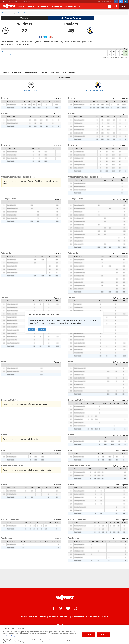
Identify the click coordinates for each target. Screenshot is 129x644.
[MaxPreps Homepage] (65, 598)
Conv (39, 488)
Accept (89, 635)
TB (125, 438)
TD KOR (53, 541)
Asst (40, 301)
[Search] (116, 6)
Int (47, 101)
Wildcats (25, 24)
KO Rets (90, 469)
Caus (114, 403)
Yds (29, 101)
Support (105, 617)
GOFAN (15, 2)
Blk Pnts (119, 403)
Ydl (49, 365)
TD (43, 101)
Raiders (71, 24)
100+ (53, 117)
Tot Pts (57, 488)
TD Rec (30, 541)
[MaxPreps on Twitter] (121, 2)
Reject (103, 635)
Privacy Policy (53, 617)
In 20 (57, 453)
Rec (33, 148)
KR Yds (125, 469)
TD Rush (23, 541)
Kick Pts (48, 488)
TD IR (41, 541)
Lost (113, 180)
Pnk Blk (122, 180)
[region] (64, 634)
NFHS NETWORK (24, 2)
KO (99, 438)
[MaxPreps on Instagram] (126, 2)
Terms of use (65, 617)
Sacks (41, 365)
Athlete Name (11, 101)
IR (52, 202)
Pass (43, 256)
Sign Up (42, 329)
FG (37, 522)
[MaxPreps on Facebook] (116, 2)
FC (121, 469)
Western (25, 18)
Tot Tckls (49, 301)
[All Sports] (80, 6)
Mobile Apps (33, 617)
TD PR (46, 541)
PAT (26, 522)
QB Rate (57, 101)
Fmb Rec (104, 403)
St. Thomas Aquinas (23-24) (98, 90)
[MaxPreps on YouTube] (68, 608)
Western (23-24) (31, 90)
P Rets (107, 469)
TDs (26, 488)
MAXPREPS (6, 2)
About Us (24, 617)
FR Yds (110, 403)
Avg (39, 101)
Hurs (56, 365)
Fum (106, 180)
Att (25, 101)
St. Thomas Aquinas (71, 18)
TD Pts (32, 488)
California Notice (78, 617)
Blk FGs (125, 403)
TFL (57, 301)
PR (48, 202)
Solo (34, 301)
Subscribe (43, 617)
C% (34, 101)
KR (43, 202)
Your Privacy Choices (93, 617)
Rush (32, 202)
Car (30, 117)
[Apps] (110, 6)
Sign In (31, 329)
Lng (50, 101)
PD (99, 403)
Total (57, 202)
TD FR (36, 541)
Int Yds (92, 403)
